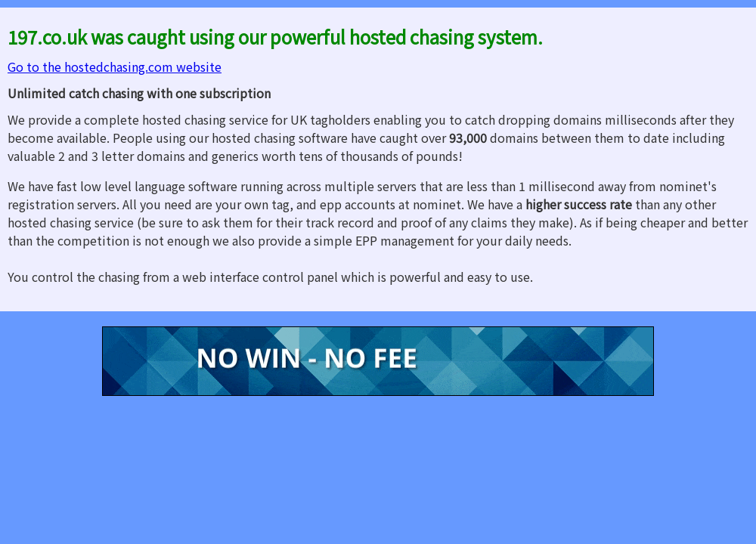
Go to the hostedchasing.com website (115, 66)
